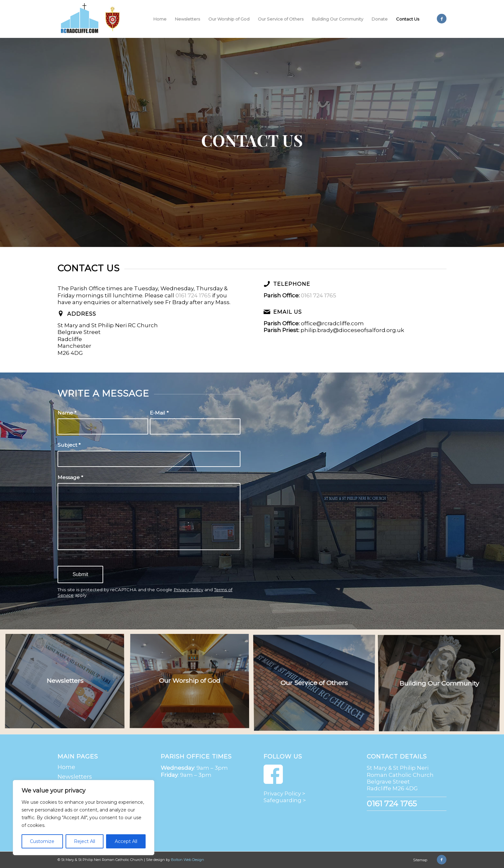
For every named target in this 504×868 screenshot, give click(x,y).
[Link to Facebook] (442, 19)
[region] (84, 818)
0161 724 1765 (193, 295)
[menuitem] (160, 19)
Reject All (85, 841)
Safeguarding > (285, 800)
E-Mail (159, 413)
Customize (42, 841)
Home (66, 767)
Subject (69, 445)
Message (70, 477)
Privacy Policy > (284, 793)
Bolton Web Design (188, 860)
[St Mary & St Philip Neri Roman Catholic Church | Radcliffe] (92, 19)
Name (67, 413)
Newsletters (75, 777)
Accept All (126, 841)
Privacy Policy (188, 590)
